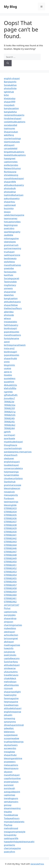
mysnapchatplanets (14, 822)
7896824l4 (9, 428)
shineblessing (11, 175)
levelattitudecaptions (15, 155)
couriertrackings (12, 138)
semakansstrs (11, 802)
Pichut (7, 608)
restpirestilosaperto (14, 115)
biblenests (9, 732)
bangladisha (10, 112)
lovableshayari (11, 465)
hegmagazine (11, 702)
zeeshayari (9, 632)
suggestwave (11, 735)
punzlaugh (9, 788)
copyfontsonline (12, 778)
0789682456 (10, 582)
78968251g (10, 412)
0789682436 (10, 518)
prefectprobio (11, 165)
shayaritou (9, 202)
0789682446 (10, 548)
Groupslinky (10, 835)
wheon (7, 318)
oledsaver (9, 458)
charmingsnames (13, 625)
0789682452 (10, 568)
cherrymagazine (12, 848)
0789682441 (10, 535)
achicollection (11, 635)
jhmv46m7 (9, 398)
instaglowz (9, 752)
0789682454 (10, 575)
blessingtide (10, 505)
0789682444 (10, 545)
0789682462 (10, 602)
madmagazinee (12, 645)
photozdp (9, 315)
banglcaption (11, 298)
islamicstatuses (12, 142)
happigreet (10, 158)
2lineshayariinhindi (14, 725)
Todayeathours (12, 818)
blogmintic (9, 365)
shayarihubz (10, 755)
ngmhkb (8, 392)
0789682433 (10, 508)
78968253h (10, 415)
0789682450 (10, 562)
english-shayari (12, 78)
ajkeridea (9, 312)
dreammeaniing (12, 808)
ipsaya (7, 212)
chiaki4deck (10, 678)
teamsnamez (11, 218)
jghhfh (7, 432)
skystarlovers (11, 745)
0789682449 (10, 558)
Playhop (8, 825)
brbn (6, 95)
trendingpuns (11, 798)
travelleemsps (11, 705)
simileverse (10, 668)
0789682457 (10, 585)
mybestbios (10, 628)
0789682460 (10, 595)
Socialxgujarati (12, 278)
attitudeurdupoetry (14, 185)
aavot (7, 342)
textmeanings (11, 502)
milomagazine (11, 238)
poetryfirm (9, 852)
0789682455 (10, 578)
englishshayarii (12, 462)
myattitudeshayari (13, 442)
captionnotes (11, 162)
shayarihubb (10, 358)
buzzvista (9, 208)
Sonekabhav (10, 85)
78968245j (9, 422)
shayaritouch (11, 455)
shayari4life (10, 182)
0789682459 (10, 592)
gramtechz (9, 845)
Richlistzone (10, 172)
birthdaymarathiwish (15, 345)
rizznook (8, 688)
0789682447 (10, 552)
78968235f (9, 408)
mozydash (9, 105)
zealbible (9, 235)
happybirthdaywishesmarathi (19, 842)
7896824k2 (10, 425)
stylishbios (9, 262)
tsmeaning (9, 718)
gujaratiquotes (12, 332)
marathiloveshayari (14, 178)
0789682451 (10, 565)
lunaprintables (11, 475)
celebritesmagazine (14, 215)
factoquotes (10, 272)
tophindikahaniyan (14, 195)
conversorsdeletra (13, 468)
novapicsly (9, 492)
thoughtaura (11, 445)
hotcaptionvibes (12, 222)
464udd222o (10, 385)
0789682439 (10, 528)
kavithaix (9, 275)
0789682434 (10, 512)
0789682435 (10, 515)
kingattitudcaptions (14, 152)
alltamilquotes (11, 685)
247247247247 (12, 605)
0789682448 (10, 555)
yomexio (8, 288)
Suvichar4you (11, 662)
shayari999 (10, 102)
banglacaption (11, 108)
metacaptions (11, 765)
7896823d (9, 402)
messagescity (11, 495)
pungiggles (10, 615)
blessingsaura (11, 768)
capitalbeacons (12, 658)
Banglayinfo (10, 82)
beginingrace (11, 225)
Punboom (9, 498)
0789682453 (10, 572)
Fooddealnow (11, 815)
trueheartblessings (14, 742)
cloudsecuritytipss (13, 478)
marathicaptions (12, 335)
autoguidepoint (12, 792)
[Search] (8, 63)
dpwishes (9, 295)
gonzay (8, 805)
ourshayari (10, 435)
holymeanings (11, 472)
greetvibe (9, 268)
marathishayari (12, 775)
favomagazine (11, 698)
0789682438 (10, 525)
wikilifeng (9, 135)
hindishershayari (13, 118)
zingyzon (9, 622)
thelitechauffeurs (13, 308)
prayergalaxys (11, 782)
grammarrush (11, 245)
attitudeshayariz (12, 302)
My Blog (10, 7)
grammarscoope (13, 485)
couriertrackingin (13, 448)
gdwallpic (9, 728)
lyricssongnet (11, 638)
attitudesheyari (12, 665)
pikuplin (8, 715)
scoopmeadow (11, 738)
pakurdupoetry (12, 198)
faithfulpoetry (11, 325)
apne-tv (8, 372)
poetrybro (9, 228)
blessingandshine (13, 758)
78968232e (10, 405)
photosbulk (10, 188)
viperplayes (10, 242)
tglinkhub (9, 92)
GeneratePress (37, 864)
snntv (7, 362)
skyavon (8, 772)
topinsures (9, 128)
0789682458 (10, 588)
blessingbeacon (12, 488)
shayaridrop (10, 618)
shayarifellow (11, 305)
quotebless (10, 378)
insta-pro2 (9, 348)
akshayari (9, 642)
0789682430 (10, 532)
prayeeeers (10, 762)
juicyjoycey (9, 652)
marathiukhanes (12, 265)
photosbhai (10, 192)
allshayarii (9, 145)
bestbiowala (10, 258)
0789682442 (10, 538)
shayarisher (10, 292)
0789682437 (10, 522)
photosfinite (10, 88)
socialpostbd (11, 125)
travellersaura (11, 675)
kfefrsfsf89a (10, 388)
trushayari (9, 252)
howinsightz (10, 695)
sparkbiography (12, 232)
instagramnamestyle (15, 832)
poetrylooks (10, 655)
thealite (8, 812)
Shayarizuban (11, 132)
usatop (8, 368)
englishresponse (12, 712)
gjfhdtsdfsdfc (11, 395)
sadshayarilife (11, 838)
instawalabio (11, 322)
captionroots (11, 612)
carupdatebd (11, 148)
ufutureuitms (11, 672)
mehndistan (10, 682)
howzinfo (9, 648)
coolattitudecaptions (15, 122)
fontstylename (11, 338)
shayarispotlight (12, 692)
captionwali (10, 205)
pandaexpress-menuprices (18, 452)
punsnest (9, 785)
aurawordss (10, 748)
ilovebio (8, 375)
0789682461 (10, 598)
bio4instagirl (10, 328)
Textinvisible (10, 282)
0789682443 (10, 542)
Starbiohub (10, 482)
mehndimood (11, 828)
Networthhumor (12, 168)
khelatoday (10, 98)
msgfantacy (10, 285)
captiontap (10, 795)
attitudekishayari (13, 708)
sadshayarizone (12, 255)
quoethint (9, 382)
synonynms (10, 722)
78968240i (9, 418)
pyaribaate (9, 438)
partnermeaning (12, 248)
